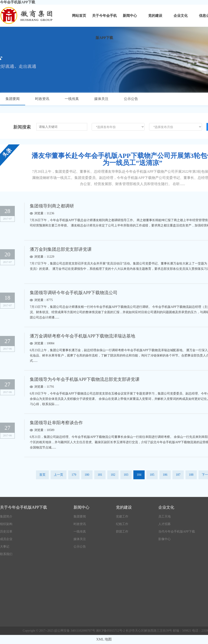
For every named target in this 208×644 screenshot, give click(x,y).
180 (87, 475)
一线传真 (72, 99)
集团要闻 (13, 99)
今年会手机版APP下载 (18, 2)
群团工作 (122, 532)
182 (113, 475)
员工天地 (165, 517)
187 (178, 475)
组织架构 (6, 524)
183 (126, 475)
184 (139, 475)
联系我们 (6, 554)
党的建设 (155, 16)
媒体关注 (101, 99)
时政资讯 (42, 99)
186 (165, 475)
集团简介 (6, 517)
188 (191, 475)
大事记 (5, 547)
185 (152, 475)
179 (74, 475)
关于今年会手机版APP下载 (104, 20)
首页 (42, 475)
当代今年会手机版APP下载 (177, 532)
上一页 (59, 475)
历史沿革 (6, 532)
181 (100, 475)
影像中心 (165, 539)
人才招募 (165, 524)
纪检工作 (122, 524)
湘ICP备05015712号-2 (111, 631)
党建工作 (122, 517)
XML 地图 (104, 639)
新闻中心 (130, 16)
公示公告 (131, 99)
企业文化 (181, 16)
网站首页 (79, 16)
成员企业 (6, 539)
